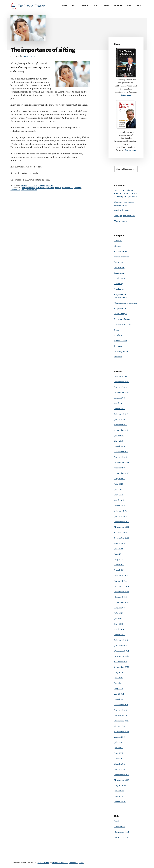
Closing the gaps (122, 210)
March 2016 (120, 446)
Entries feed (120, 827)
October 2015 (120, 468)
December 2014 (122, 522)
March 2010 (120, 802)
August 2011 (120, 737)
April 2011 (119, 759)
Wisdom (118, 357)
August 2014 (120, 543)
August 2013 (120, 608)
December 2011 (121, 715)
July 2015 (119, 484)
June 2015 (119, 489)
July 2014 (119, 549)
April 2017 (119, 403)
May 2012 (119, 689)
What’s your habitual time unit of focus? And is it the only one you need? (126, 193)
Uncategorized (121, 351)
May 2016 (119, 441)
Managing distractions (124, 216)
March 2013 (120, 635)
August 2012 (120, 672)
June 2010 (119, 791)
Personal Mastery (122, 319)
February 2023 (121, 376)
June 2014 (119, 554)
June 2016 (119, 436)
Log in (117, 821)
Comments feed (122, 832)
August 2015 (120, 479)
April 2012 (119, 694)
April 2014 (119, 565)
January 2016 (121, 457)
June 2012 (119, 683)
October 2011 (120, 726)
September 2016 (122, 430)
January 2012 (121, 710)
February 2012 (121, 705)
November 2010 (122, 780)
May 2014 (119, 559)
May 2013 (119, 624)
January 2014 (120, 581)
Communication (122, 257)
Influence (119, 262)
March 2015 (120, 506)
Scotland (118, 335)
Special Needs (121, 341)
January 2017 (120, 419)
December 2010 (122, 775)
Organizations (121, 308)
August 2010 (120, 785)
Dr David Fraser (28, 188)
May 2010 (119, 796)
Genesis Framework (60, 863)
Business (118, 241)
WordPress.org (121, 837)
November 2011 (121, 721)
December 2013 (122, 586)
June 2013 (119, 619)
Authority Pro (43, 863)
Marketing (119, 289)
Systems (49, 186)
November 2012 (122, 656)
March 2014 (120, 570)
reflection (15, 190)
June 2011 (119, 748)
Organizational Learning (126, 303)
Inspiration (119, 273)
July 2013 (119, 613)
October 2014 (120, 532)
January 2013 (121, 646)
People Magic (120, 314)
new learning (67, 188)
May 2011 (119, 753)
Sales (117, 330)
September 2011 (122, 732)
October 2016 (121, 425)
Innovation (119, 268)
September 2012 (122, 667)
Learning (41, 186)
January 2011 (120, 769)
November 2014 (122, 527)
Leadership (32, 186)
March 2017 (120, 409)
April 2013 (119, 629)
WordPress (73, 863)
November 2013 (122, 592)
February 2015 (121, 511)
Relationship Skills (123, 324)
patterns (77, 188)
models (58, 188)
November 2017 (122, 393)
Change (24, 186)
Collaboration (121, 251)
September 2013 (122, 602)
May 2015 (119, 495)
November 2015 (122, 462)
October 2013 (121, 597)
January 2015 (120, 516)
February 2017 (121, 414)
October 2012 (121, 662)
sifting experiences (29, 190)
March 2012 (120, 699)
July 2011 (118, 742)
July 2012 (119, 678)
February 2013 (121, 640)
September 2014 (122, 538)
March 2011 (120, 764)
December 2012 (122, 651)
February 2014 (121, 575)
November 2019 (122, 382)
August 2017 (120, 398)
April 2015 (119, 500)
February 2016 (121, 452)
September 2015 (122, 473)
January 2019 (121, 387)
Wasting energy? (122, 221)
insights (50, 188)
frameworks (41, 188)
